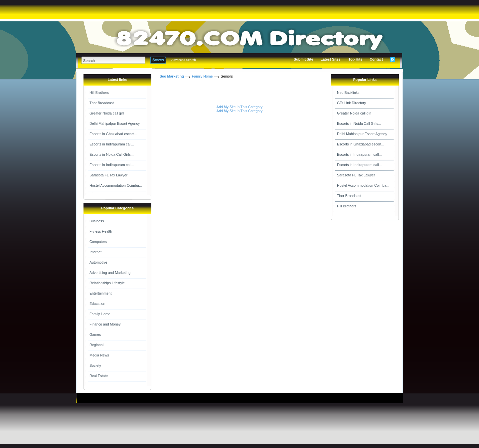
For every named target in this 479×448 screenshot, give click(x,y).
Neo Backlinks (348, 93)
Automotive (98, 262)
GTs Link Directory (351, 103)
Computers (98, 242)
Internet (95, 252)
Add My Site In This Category (239, 107)
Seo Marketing (172, 76)
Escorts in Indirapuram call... (112, 144)
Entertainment (100, 293)
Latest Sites (331, 59)
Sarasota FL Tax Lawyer (108, 175)
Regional (96, 345)
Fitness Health (101, 231)
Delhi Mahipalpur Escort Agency (115, 123)
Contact (376, 59)
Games (95, 335)
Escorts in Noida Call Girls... (112, 154)
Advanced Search (184, 60)
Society (95, 365)
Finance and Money (105, 324)
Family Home (100, 314)
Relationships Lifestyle (107, 283)
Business (97, 221)
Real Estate (99, 376)
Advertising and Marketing (110, 273)
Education (97, 304)
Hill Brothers (99, 93)
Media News (99, 355)
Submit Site (304, 59)
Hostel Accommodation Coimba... (116, 185)
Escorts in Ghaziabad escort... (113, 134)
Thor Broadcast (102, 103)
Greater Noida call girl (107, 113)
